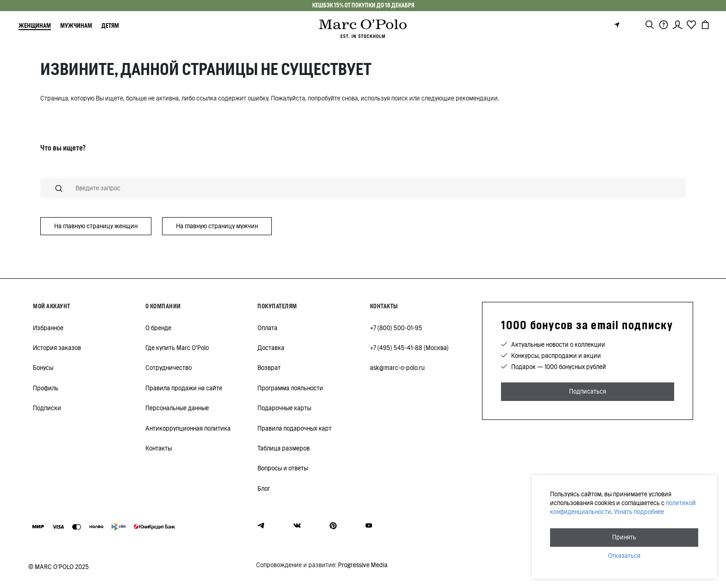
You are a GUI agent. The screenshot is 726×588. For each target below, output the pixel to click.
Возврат (269, 368)
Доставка (271, 348)
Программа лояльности (290, 388)
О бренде (158, 328)
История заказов (57, 348)
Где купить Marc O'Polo (177, 348)
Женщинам (35, 26)
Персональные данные (177, 408)
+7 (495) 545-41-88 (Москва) (409, 348)
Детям (110, 26)
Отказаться (624, 556)
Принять (624, 537)
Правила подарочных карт (294, 428)
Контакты (159, 448)
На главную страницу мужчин (217, 226)
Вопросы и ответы (283, 468)
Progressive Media (363, 565)
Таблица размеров (284, 448)
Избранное (48, 328)
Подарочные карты (284, 408)
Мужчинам (76, 26)
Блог (264, 489)
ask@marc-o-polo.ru (397, 368)
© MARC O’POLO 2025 (59, 567)
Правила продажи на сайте (184, 388)
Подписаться (588, 391)
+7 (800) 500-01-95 (396, 328)
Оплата (267, 328)
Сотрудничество (169, 368)
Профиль (46, 388)
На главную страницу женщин (96, 226)
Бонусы (43, 368)
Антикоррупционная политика (188, 428)
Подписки (47, 408)
